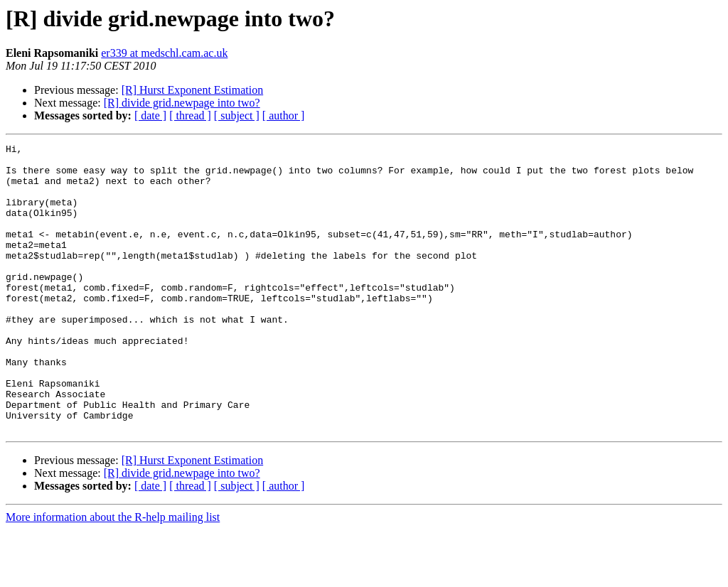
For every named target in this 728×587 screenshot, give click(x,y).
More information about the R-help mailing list (113, 575)
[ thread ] (190, 115)
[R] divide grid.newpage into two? (182, 103)
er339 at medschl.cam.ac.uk (164, 53)
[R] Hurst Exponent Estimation (193, 90)
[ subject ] (237, 115)
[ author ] (284, 115)
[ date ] (150, 115)
